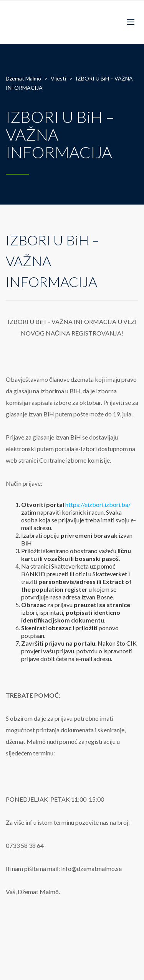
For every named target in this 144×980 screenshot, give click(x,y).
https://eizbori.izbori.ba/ (98, 504)
